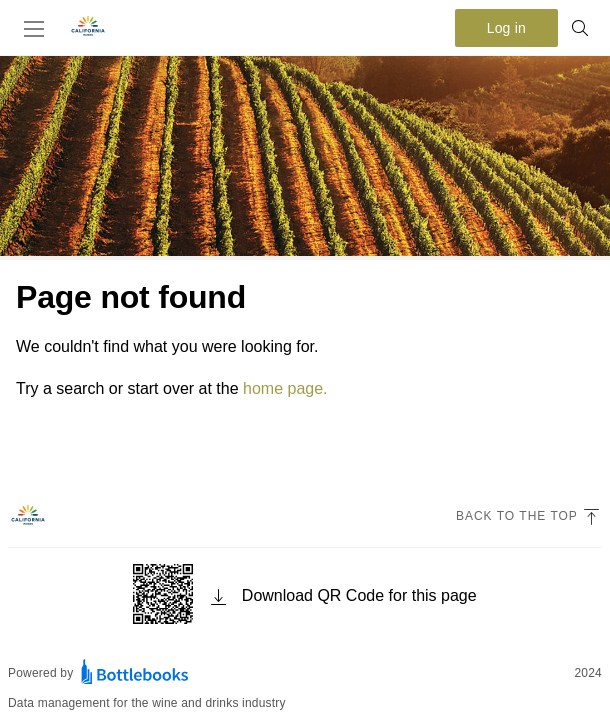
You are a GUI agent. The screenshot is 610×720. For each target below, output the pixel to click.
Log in (506, 28)
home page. (285, 388)
